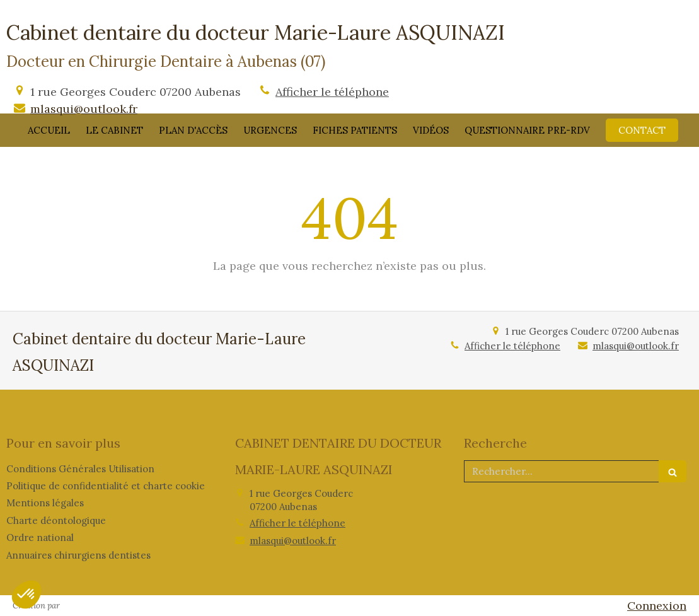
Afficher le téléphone (332, 92)
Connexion (657, 606)
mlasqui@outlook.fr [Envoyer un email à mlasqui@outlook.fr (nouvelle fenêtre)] (84, 109)
